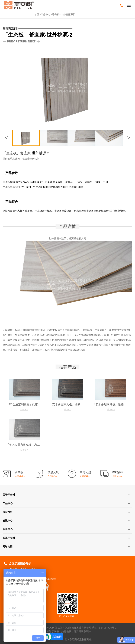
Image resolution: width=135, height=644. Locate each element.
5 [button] (75, 120)
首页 (37, 14)
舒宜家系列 (69, 14)
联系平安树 (9, 538)
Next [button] (129, 138)
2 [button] (60, 120)
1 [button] (54, 120)
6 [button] (81, 120)
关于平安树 (9, 495)
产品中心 (46, 14)
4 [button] (70, 120)
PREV (11, 41)
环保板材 (57, 14)
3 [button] (65, 120)
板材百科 (8, 512)
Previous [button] (6, 138)
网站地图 (8, 546)
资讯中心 (8, 521)
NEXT (32, 41)
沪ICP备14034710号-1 (104, 628)
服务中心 (8, 529)
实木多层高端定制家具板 (78, 639)
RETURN (21, 41)
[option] (67, 88)
